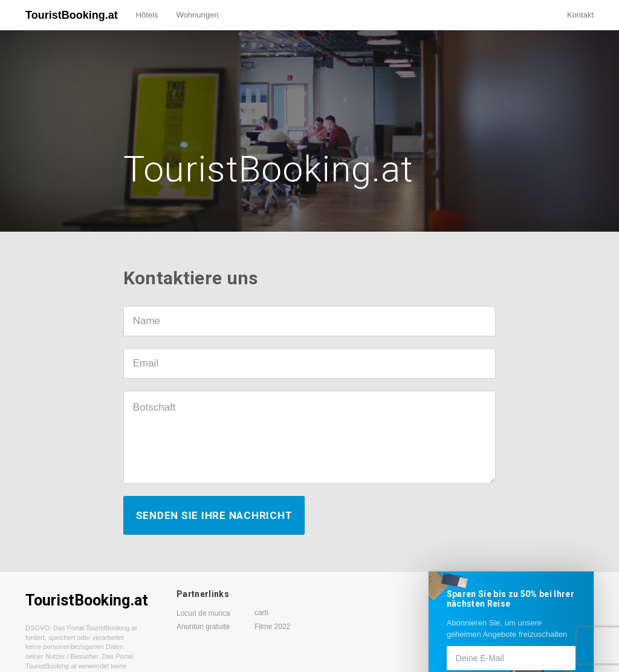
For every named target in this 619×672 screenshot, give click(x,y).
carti (261, 613)
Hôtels (147, 15)
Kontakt (580, 15)
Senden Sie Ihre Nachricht (214, 515)
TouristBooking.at (72, 15)
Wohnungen (198, 15)
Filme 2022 (272, 627)
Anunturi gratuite (203, 627)
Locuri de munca (203, 613)
